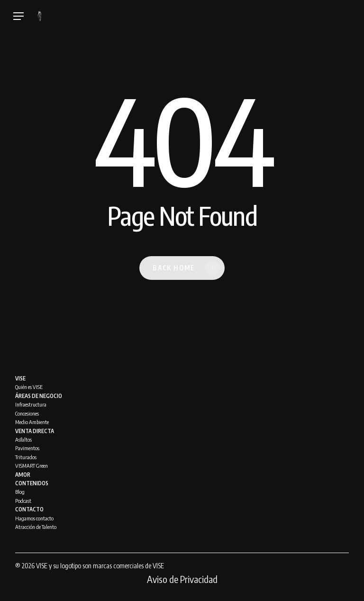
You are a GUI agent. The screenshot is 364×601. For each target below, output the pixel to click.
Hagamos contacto (34, 518)
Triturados (26, 457)
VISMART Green (32, 466)
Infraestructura (31, 404)
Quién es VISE (29, 387)
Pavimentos (27, 448)
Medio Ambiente (32, 422)
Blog (20, 492)
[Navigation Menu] (18, 16)
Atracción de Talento (36, 527)
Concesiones (27, 413)
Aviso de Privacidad (182, 579)
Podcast (23, 501)
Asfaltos (23, 439)
